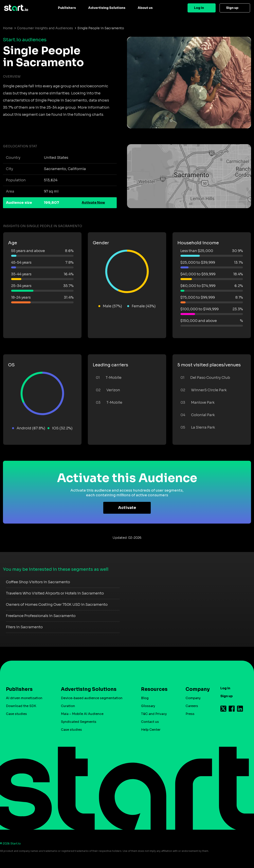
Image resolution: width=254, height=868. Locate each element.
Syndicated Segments (79, 722)
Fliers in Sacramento (24, 627)
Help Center (151, 730)
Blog (145, 698)
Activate (127, 508)
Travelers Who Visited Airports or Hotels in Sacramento (55, 593)
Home (8, 28)
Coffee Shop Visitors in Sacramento (38, 582)
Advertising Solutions (107, 8)
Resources (154, 689)
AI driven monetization (24, 698)
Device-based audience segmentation (92, 698)
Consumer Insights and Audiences (45, 28)
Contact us (150, 722)
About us (145, 8)
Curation (68, 706)
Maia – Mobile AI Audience (82, 714)
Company (196, 689)
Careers (192, 706)
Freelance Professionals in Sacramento (41, 616)
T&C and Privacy (154, 714)
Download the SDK (21, 706)
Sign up (232, 8)
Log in (199, 8)
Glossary (148, 706)
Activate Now (93, 203)
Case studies (16, 714)
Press (190, 714)
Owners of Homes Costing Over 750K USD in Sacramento (57, 605)
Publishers (67, 8)
